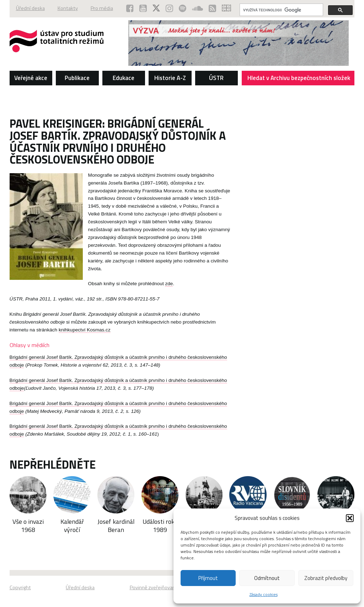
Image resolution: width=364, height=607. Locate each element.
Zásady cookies (264, 594)
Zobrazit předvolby (326, 578)
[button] (350, 518)
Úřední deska (30, 8)
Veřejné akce (31, 78)
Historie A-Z (170, 78)
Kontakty (68, 8)
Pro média (102, 8)
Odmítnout (267, 578)
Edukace (124, 78)
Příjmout (208, 578)
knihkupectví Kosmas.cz (85, 330)
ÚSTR (216, 78)
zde (169, 284)
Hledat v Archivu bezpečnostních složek (299, 79)
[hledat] (281, 10)
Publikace (77, 78)
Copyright (20, 587)
